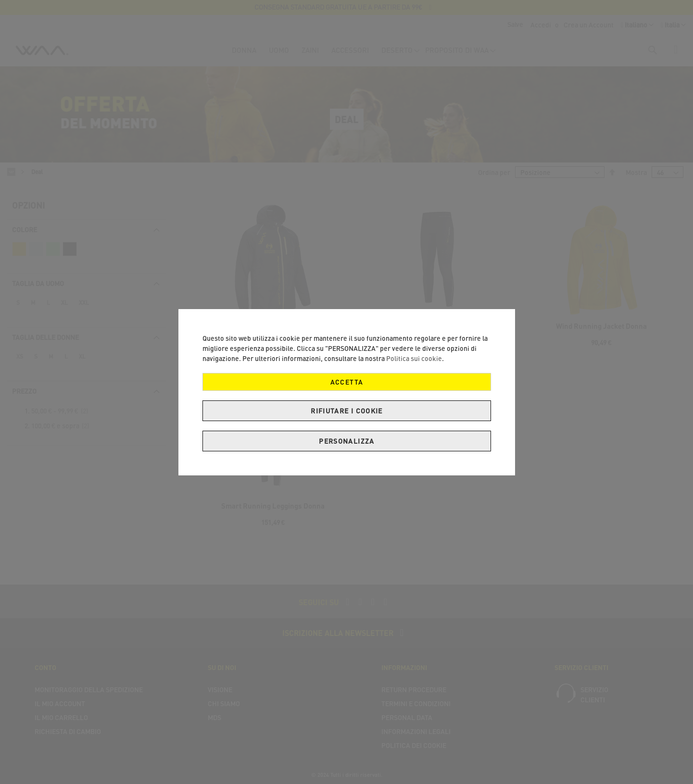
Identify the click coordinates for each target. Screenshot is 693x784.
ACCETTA (346, 382)
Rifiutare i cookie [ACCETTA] (346, 411)
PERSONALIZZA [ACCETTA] (346, 441)
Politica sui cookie (414, 358)
